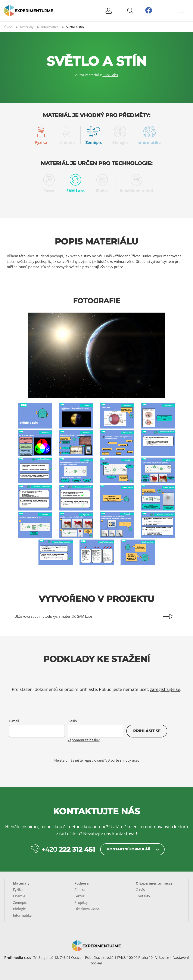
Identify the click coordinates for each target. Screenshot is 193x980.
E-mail (14, 721)
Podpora (82, 883)
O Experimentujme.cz (154, 883)
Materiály (21, 883)
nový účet (131, 760)
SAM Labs (110, 75)
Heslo (72, 721)
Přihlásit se (147, 731)
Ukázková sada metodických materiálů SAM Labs (54, 616)
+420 (68, 849)
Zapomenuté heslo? (84, 740)
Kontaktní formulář (129, 849)
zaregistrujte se (165, 689)
